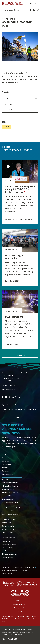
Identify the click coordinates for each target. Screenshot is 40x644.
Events (4, 551)
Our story (5, 458)
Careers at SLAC (8, 532)
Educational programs (9, 554)
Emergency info (19, 608)
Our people (6, 461)
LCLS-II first (16, 317)
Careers (19, 611)
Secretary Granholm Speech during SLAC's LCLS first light (20, 189)
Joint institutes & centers (11, 514)
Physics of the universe (10, 492)
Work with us (8, 519)
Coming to (8, 385)
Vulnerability (10, 570)
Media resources (8, 547)
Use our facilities (8, 529)
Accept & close (9, 639)
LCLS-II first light (14, 257)
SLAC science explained (10, 502)
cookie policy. (17, 635)
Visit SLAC (5, 468)
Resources (5, 471)
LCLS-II (6, 127)
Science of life (7, 496)
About (5, 455)
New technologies (8, 489)
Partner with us (7, 523)
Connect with (8, 389)
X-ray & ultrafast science (11, 483)
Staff (6, 567)
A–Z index (24, 570)
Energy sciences (7, 499)
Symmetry (10, 544)
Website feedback (8, 574)
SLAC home (19, 601)
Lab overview (6, 464)
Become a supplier (8, 526)
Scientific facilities (8, 511)
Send (38, 11)
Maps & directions (19, 604)
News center (6, 541)
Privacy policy (18, 567)
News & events (8, 538)
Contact (7, 393)
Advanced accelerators (10, 486)
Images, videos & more (11, 10)
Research (6, 480)
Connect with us (7, 474)
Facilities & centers (11, 508)
